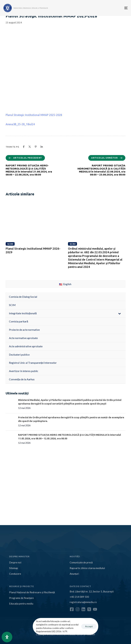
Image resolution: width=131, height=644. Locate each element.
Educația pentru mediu (21, 604)
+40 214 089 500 (79, 597)
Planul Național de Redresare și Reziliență (32, 592)
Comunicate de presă (81, 562)
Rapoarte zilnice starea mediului (87, 568)
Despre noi (15, 562)
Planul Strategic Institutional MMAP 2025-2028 (34, 115)
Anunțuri (74, 574)
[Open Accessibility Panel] (7, 637)
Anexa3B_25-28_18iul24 (20, 124)
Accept (89, 626)
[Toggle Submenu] (120, 313)
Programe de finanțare (21, 598)
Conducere (15, 574)
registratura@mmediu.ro (83, 602)
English (65, 284)
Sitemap (14, 568)
